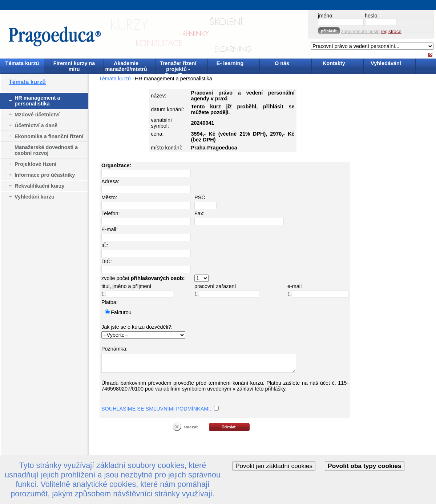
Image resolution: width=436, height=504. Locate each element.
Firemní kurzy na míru (74, 66)
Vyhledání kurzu (35, 197)
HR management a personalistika (37, 101)
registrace (391, 31)
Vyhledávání (386, 63)
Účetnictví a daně (36, 125)
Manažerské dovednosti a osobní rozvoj (46, 150)
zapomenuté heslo (360, 31)
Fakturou (121, 312)
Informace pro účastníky (45, 175)
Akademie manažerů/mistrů (126, 66)
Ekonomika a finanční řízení (49, 136)
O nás (282, 63)
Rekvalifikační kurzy (40, 186)
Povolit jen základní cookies (274, 466)
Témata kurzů (22, 63)
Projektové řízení (35, 164)
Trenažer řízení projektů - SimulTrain (178, 67)
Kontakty (334, 63)
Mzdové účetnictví (37, 115)
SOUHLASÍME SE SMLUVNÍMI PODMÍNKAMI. (156, 409)
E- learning (230, 63)
